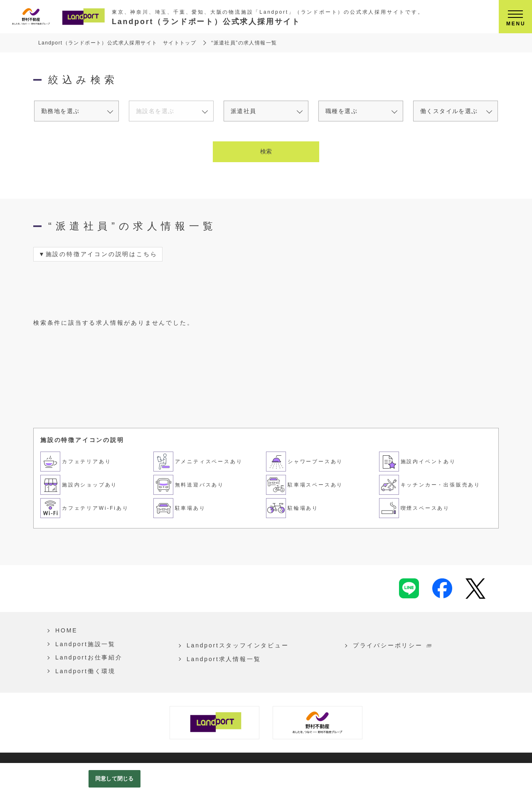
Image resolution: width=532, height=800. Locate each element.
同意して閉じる (114, 779)
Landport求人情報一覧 (217, 659)
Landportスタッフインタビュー (232, 645)
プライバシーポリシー (377, 645)
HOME (64, 630)
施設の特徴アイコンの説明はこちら (102, 254)
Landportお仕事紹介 (87, 657)
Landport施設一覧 (83, 644)
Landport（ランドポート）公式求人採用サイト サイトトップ (117, 43)
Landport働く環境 (83, 671)
